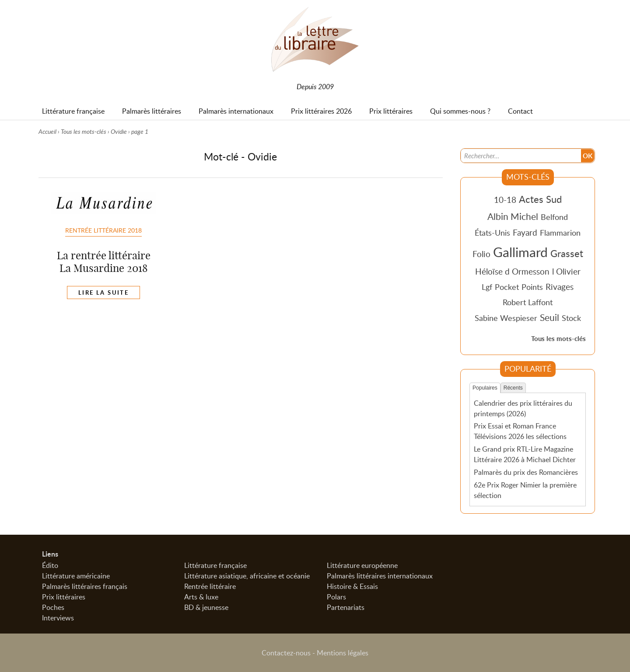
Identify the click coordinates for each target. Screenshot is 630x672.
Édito (50, 565)
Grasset (567, 253)
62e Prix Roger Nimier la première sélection (525, 490)
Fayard (525, 232)
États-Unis (492, 233)
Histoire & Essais (352, 586)
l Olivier (566, 271)
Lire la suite (103, 292)
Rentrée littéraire (210, 586)
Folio (481, 254)
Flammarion (560, 233)
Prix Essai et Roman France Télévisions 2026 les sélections (520, 431)
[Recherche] (521, 156)
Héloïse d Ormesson (512, 271)
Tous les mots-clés (84, 131)
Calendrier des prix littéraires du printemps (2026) (523, 408)
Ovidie (119, 131)
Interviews (58, 618)
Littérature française (215, 565)
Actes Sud (540, 199)
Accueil (47, 131)
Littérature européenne (362, 565)
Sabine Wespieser (506, 318)
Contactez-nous (286, 653)
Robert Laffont (528, 302)
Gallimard (520, 252)
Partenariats (346, 607)
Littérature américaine (76, 576)
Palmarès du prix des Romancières (526, 472)
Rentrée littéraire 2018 (103, 230)
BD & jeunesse (206, 607)
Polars (336, 597)
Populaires (485, 388)
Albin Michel (513, 216)
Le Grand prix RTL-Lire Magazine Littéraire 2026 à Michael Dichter (525, 454)
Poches (53, 607)
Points (532, 287)
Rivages (560, 287)
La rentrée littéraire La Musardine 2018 (104, 262)
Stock (571, 318)
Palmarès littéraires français (85, 586)
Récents (513, 388)
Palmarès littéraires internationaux (380, 576)
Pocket (507, 287)
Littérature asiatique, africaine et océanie (247, 576)
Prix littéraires (64, 597)
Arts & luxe (201, 597)
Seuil (549, 317)
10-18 (505, 200)
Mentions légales (343, 653)
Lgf (487, 287)
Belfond (554, 217)
